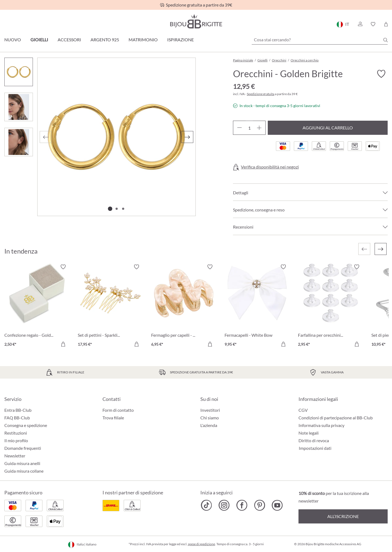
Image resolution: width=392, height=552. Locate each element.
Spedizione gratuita (261, 94)
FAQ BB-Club (17, 418)
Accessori (69, 40)
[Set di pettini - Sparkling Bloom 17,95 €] (110, 306)
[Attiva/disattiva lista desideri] (381, 74)
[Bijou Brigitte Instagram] (224, 505)
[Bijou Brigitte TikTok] (206, 505)
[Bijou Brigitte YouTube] (277, 505)
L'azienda (209, 425)
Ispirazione (181, 40)
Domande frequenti (23, 448)
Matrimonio (143, 40)
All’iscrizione (343, 516)
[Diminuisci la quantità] (239, 128)
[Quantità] (249, 128)
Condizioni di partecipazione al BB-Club (336, 418)
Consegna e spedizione (26, 425)
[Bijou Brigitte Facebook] (242, 505)
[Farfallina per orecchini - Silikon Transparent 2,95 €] (331, 306)
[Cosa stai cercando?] (320, 40)
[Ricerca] (385, 40)
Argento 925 (105, 40)
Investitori (210, 410)
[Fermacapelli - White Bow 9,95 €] (257, 306)
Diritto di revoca (314, 440)
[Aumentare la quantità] (259, 128)
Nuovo (13, 40)
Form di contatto (118, 410)
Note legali (309, 433)
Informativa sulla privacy (321, 425)
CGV (303, 410)
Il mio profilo (16, 440)
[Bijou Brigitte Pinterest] (259, 505)
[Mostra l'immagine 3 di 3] (123, 209)
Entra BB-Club (18, 410)
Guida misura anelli (22, 463)
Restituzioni (16, 433)
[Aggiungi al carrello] (63, 344)
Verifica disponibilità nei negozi (270, 167)
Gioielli (39, 40)
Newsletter (15, 456)
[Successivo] (187, 137)
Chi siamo (210, 418)
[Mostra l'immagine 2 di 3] (117, 209)
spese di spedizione (201, 544)
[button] (360, 24)
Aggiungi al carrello (328, 128)
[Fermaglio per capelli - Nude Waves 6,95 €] (184, 306)
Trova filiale (113, 418)
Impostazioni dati (315, 448)
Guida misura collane (24, 471)
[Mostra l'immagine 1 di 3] (110, 209)
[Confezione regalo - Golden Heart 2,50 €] (37, 306)
